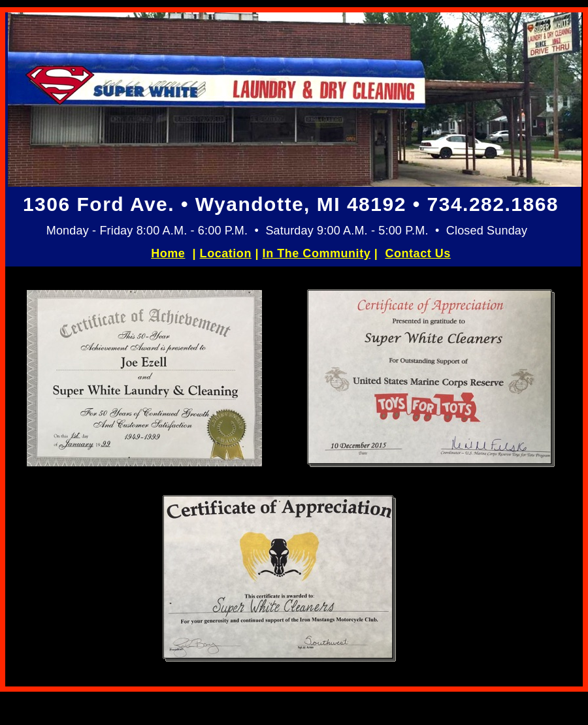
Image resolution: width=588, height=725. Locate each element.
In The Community (317, 253)
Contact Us (417, 253)
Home (168, 253)
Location (226, 253)
